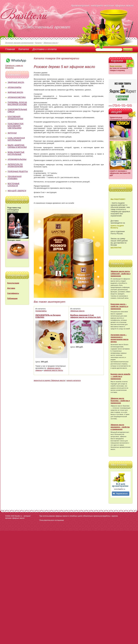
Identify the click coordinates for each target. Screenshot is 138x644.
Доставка (11, 288)
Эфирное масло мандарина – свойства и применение (120, 427)
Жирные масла (15, 92)
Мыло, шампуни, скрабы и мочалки (17, 146)
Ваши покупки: (116, 66)
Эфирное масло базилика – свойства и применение (120, 401)
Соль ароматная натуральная (16, 139)
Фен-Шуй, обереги (17, 191)
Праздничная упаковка (15, 177)
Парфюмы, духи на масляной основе (17, 103)
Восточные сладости (14, 185)
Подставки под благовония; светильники (15, 126)
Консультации (13, 283)
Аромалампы (14, 87)
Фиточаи (12, 133)
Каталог (24, 49)
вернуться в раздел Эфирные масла (49, 380)
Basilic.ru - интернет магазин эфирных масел (18, 517)
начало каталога (74, 380)
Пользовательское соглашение (52, 520)
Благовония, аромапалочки (15, 118)
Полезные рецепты (18, 171)
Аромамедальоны (17, 159)
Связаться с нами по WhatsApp (16, 65)
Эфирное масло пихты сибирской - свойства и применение (121, 274)
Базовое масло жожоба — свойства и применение (120, 376)
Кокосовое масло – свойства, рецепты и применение (119, 306)
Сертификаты (13, 293)
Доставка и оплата (45, 49)
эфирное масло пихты (53, 370)
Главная (10, 49)
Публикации (12, 298)
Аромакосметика (17, 97)
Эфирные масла (16, 82)
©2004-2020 (10, 516)
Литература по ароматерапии (15, 165)
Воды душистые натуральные (16, 153)
